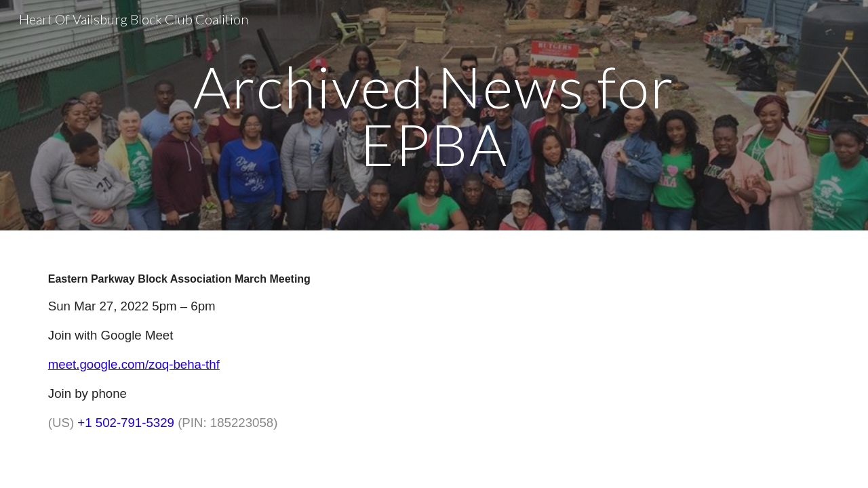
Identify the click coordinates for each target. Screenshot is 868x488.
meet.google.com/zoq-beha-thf (134, 364)
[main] (434, 116)
